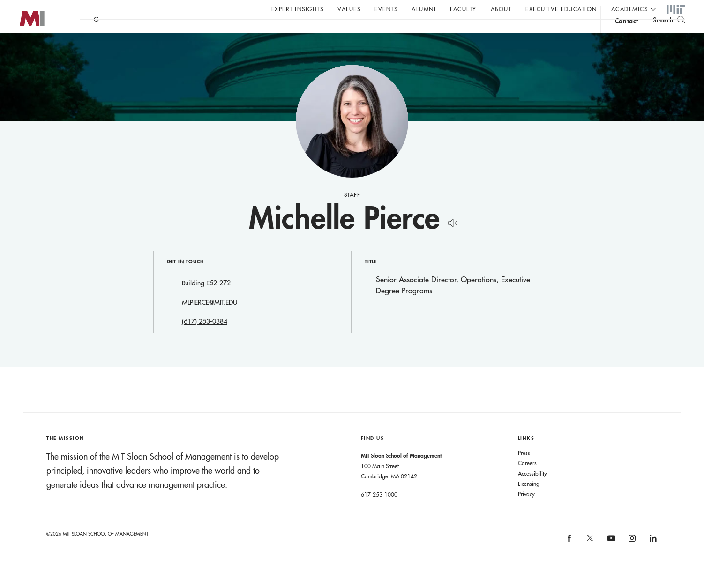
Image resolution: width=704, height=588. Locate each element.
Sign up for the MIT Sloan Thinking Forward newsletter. (318, 33)
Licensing (529, 502)
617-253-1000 (379, 513)
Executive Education (561, 9)
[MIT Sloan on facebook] (569, 560)
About (501, 9)
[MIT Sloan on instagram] (632, 560)
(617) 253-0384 (205, 340)
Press (524, 471)
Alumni (424, 9)
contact (627, 34)
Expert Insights (298, 9)
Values (349, 9)
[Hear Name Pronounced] (450, 240)
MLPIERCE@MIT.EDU (210, 321)
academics (630, 9)
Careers (527, 482)
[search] (669, 33)
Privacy (526, 513)
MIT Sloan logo (24, 47)
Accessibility (532, 492)
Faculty (463, 9)
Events (386, 9)
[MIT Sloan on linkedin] (652, 560)
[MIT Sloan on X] (590, 560)
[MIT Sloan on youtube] (610, 562)
